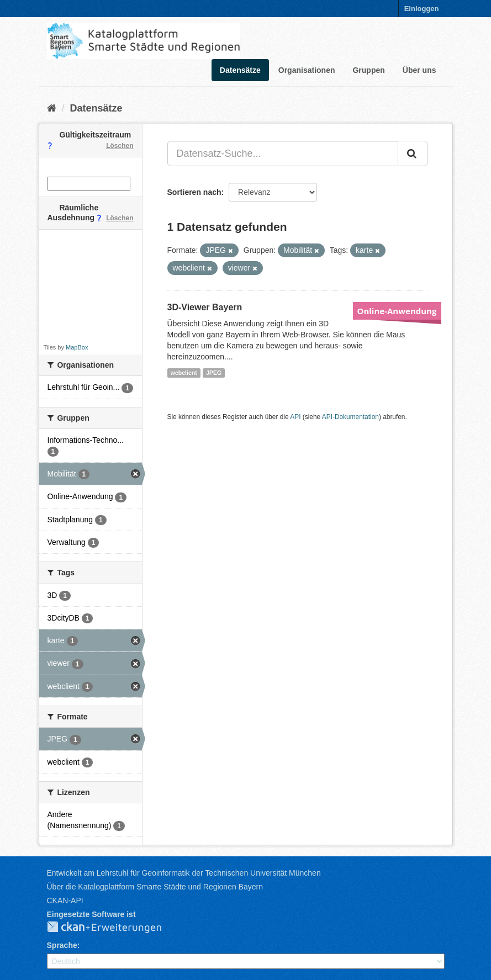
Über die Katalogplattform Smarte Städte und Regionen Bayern (155, 887)
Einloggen (422, 9)
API (295, 417)
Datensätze (240, 70)
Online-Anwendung (397, 311)
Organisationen (307, 70)
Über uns (419, 70)
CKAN (113, 928)
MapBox (77, 347)
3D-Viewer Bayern (205, 307)
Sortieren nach (194, 192)
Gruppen (368, 70)
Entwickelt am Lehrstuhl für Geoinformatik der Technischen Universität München (184, 873)
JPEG (214, 373)
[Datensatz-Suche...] (283, 153)
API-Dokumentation (350, 417)
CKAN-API (65, 900)
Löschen (120, 146)
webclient (184, 373)
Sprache (62, 945)
